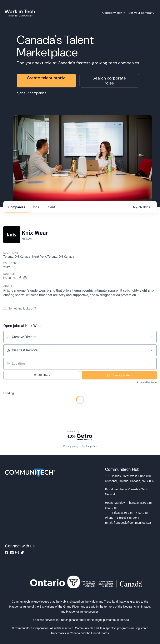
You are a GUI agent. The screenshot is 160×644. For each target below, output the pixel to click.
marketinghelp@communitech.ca (108, 620)
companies (17, 207)
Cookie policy (89, 446)
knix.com (27, 239)
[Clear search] (151, 337)
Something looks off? (20, 308)
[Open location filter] (151, 364)
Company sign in (114, 13)
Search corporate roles (109, 81)
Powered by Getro (147, 383)
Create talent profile (46, 78)
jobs (36, 207)
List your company (141, 13)
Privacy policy (71, 446)
